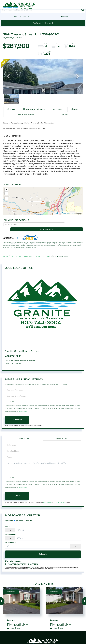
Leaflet (57, 213)
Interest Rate (11, 539)
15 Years (28, 517)
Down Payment (11, 531)
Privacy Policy (23, 408)
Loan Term (9, 517)
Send (17, 492)
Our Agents (18, 360)
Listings (14, 253)
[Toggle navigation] (82, 3)
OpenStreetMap (68, 213)
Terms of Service (61, 499)
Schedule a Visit (62, 435)
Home (6, 253)
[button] (82, 10)
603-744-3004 (43, 23)
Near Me (65, 17)
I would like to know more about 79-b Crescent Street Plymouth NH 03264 (43, 464)
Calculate (43, 551)
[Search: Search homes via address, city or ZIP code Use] (43, 10)
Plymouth (37, 253)
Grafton (27, 253)
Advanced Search (22, 17)
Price (7, 523)
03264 (46, 253)
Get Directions (74, 224)
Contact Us (9, 360)
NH (21, 253)
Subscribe (17, 416)
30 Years (18, 517)
